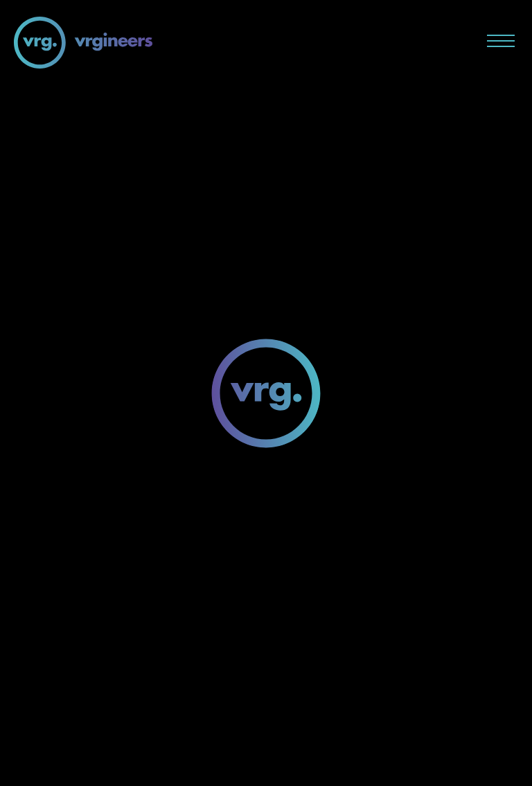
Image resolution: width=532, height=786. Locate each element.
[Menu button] (501, 41)
